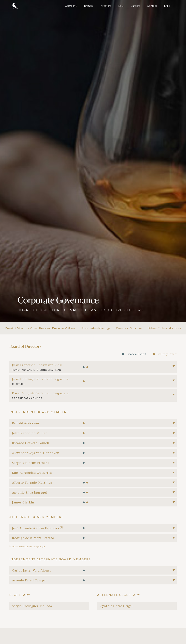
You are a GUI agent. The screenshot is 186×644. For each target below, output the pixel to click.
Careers (135, 6)
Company (71, 6)
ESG (121, 6)
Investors (105, 6)
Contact (152, 6)
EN (166, 6)
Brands (88, 6)
